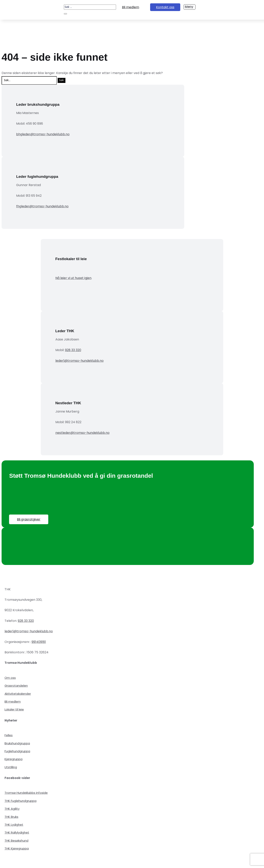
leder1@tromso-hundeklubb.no (79, 361)
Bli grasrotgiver (29, 519)
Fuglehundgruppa (17, 751)
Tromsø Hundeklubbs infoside (26, 793)
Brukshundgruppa (17, 743)
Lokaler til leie (14, 709)
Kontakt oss (165, 7)
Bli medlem (131, 7)
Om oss (10, 678)
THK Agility (12, 809)
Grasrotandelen (16, 686)
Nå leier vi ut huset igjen (73, 278)
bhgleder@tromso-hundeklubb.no (43, 134)
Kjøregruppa (13, 759)
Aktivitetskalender (18, 694)
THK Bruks (11, 817)
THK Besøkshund (16, 841)
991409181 (39, 642)
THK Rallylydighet (17, 832)
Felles (9, 735)
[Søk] (65, 14)
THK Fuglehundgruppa (20, 801)
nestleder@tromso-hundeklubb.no (82, 433)
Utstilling (11, 767)
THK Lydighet (14, 825)
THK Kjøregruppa (17, 848)
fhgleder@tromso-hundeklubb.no (42, 206)
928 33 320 (73, 350)
